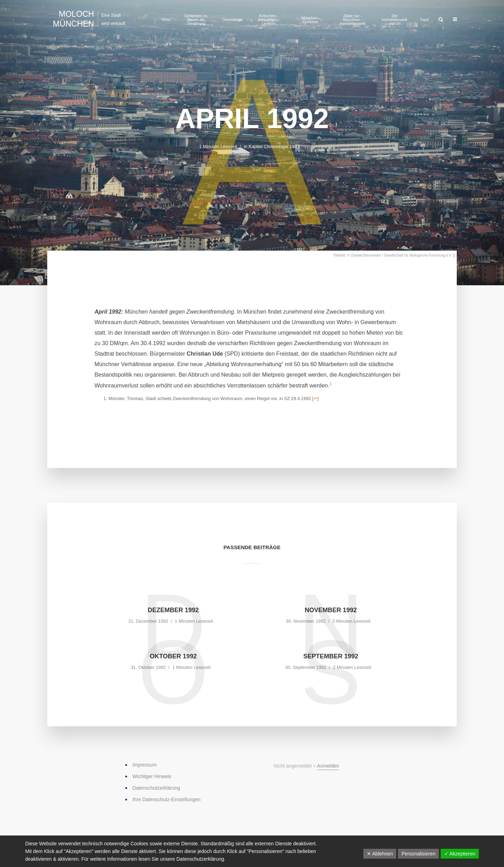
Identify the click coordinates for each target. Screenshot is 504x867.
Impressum (144, 765)
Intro (166, 20)
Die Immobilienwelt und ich (395, 20)
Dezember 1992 (173, 610)
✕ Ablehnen (380, 854)
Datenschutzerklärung (200, 859)
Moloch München (73, 19)
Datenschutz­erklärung (156, 788)
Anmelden (328, 766)
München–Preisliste (310, 20)
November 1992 (331, 610)
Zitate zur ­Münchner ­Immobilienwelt (353, 20)
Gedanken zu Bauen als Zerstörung (196, 20)
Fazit (425, 20)
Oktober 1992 (173, 656)
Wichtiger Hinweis (152, 776)
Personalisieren (418, 854)
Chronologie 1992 (282, 146)
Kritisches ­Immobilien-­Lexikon (269, 20)
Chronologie (232, 20)
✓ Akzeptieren (460, 854)
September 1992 (331, 656)
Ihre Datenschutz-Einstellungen (166, 799)
